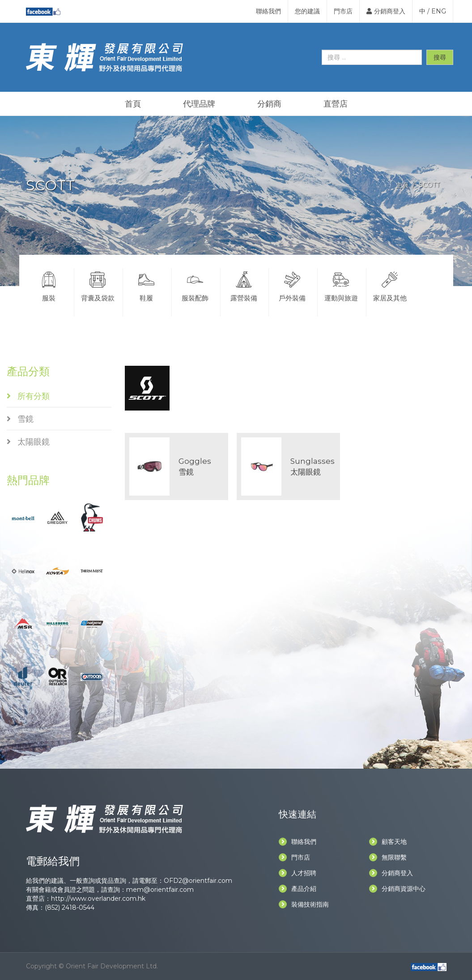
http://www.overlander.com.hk (98, 899)
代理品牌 (199, 104)
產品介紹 (298, 889)
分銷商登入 (386, 11)
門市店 (343, 11)
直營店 (336, 104)
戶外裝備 (292, 285)
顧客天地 (388, 842)
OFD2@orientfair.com (198, 881)
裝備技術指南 (304, 904)
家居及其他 (390, 285)
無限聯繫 (388, 857)
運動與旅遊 (341, 285)
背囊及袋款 (98, 285)
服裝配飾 (195, 285)
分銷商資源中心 (397, 889)
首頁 (133, 104)
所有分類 (28, 396)
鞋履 (146, 285)
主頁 (402, 185)
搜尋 (440, 57)
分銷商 (269, 104)
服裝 (49, 285)
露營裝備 (244, 285)
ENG (439, 11)
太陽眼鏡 (28, 442)
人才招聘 (298, 873)
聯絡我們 (268, 11)
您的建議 (307, 11)
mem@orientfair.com (160, 890)
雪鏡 (20, 419)
